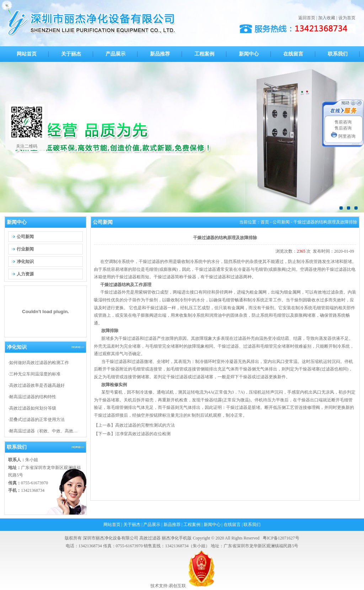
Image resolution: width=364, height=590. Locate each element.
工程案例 (192, 525)
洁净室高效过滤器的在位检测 (143, 434)
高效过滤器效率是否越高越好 (37, 385)
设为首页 (347, 18)
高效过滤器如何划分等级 (33, 408)
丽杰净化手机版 (177, 538)
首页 (265, 222)
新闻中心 (212, 525)
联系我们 (252, 525)
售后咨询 (343, 128)
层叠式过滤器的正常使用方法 (37, 420)
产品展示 (152, 525)
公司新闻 (281, 222)
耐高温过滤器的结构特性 (33, 397)
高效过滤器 (150, 538)
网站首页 (112, 525)
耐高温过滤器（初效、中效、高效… (43, 431)
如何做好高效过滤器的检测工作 (39, 363)
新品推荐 (172, 525)
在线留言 (232, 525)
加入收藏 (327, 18)
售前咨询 (343, 122)
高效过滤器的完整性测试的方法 (145, 425)
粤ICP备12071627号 (281, 538)
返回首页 (307, 18)
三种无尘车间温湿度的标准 (35, 374)
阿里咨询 (343, 136)
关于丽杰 (132, 525)
